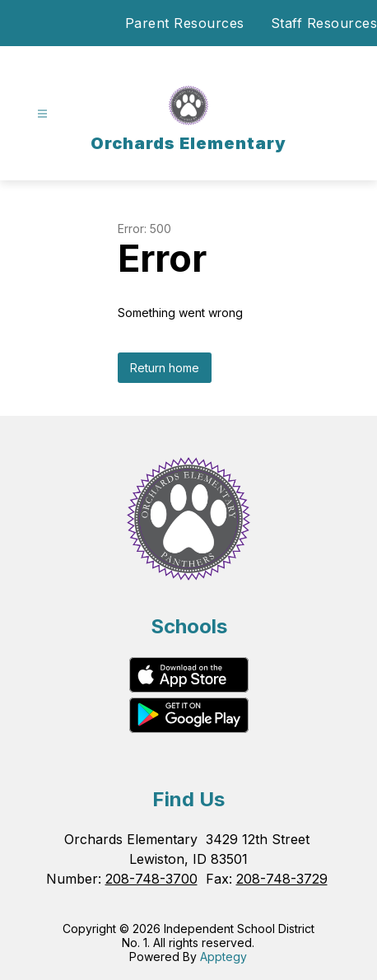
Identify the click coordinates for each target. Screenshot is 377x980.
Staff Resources (324, 23)
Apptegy (223, 957)
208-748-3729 (282, 879)
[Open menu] (42, 114)
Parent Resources (185, 23)
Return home (165, 368)
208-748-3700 (151, 879)
